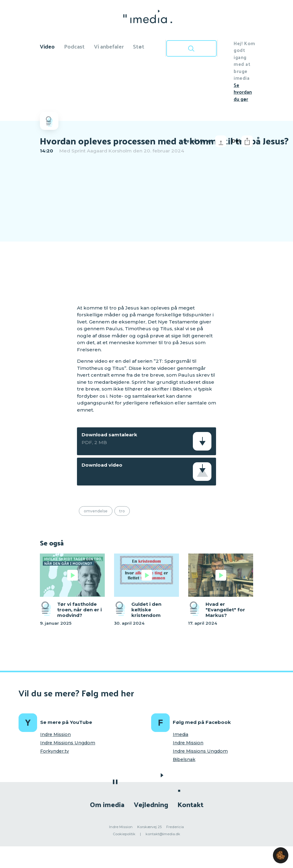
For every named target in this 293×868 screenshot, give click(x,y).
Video (47, 46)
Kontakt (190, 804)
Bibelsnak (184, 759)
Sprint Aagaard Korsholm (102, 151)
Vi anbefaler (109, 46)
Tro (122, 511)
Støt (139, 46)
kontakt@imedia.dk (163, 834)
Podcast (74, 46)
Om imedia (107, 804)
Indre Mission (55, 734)
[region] (146, 229)
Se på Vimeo (205, 141)
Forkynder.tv (55, 751)
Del (242, 141)
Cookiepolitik (124, 834)
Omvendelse (96, 511)
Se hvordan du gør (243, 92)
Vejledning (151, 804)
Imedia (180, 734)
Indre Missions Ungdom (68, 743)
